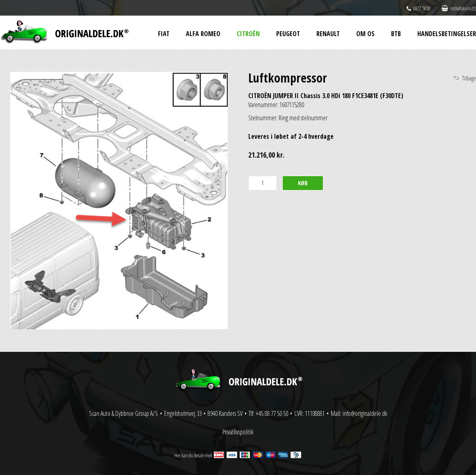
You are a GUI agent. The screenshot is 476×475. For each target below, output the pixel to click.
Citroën (248, 34)
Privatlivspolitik (238, 432)
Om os (365, 34)
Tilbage (469, 78)
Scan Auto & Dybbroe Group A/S (124, 413)
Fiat (164, 34)
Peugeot (288, 34)
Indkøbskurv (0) (459, 8)
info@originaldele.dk (365, 413)
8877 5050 (419, 8)
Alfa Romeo (203, 34)
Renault (328, 34)
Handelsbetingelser (447, 34)
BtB (396, 34)
